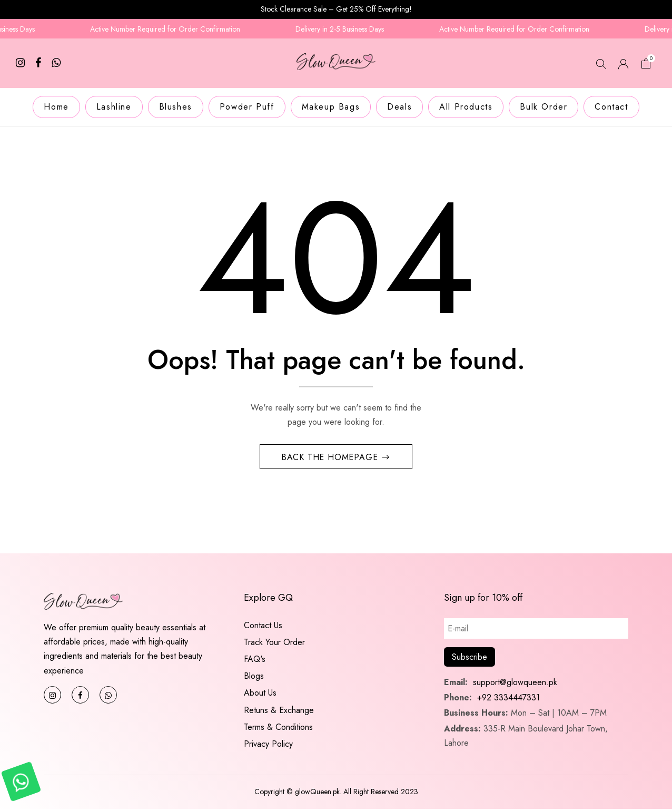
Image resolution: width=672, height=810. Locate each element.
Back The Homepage (331, 458)
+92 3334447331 (508, 699)
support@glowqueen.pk (514, 683)
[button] (646, 65)
